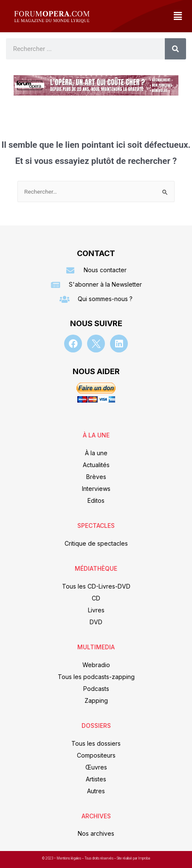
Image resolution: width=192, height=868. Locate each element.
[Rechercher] (175, 49)
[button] (178, 16)
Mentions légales (69, 858)
